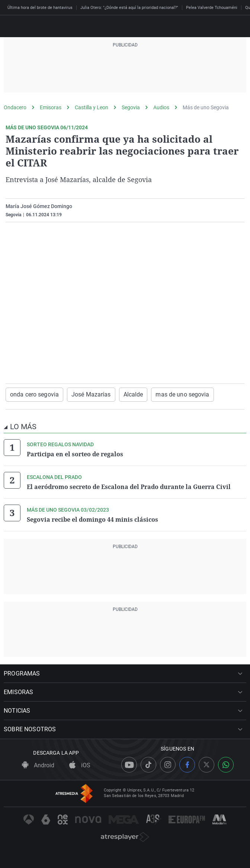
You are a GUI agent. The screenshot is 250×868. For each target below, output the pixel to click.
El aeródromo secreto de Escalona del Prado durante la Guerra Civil (129, 487)
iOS (80, 765)
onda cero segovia (34, 394)
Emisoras (51, 107)
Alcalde (133, 394)
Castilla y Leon (92, 107)
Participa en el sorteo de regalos (75, 454)
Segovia (131, 107)
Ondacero (15, 107)
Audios (161, 107)
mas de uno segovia (182, 394)
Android (38, 765)
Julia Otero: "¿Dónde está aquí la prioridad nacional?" (129, 8)
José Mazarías (91, 394)
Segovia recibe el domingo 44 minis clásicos (92, 519)
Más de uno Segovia (206, 107)
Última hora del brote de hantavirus (40, 8)
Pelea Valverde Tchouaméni (212, 8)
